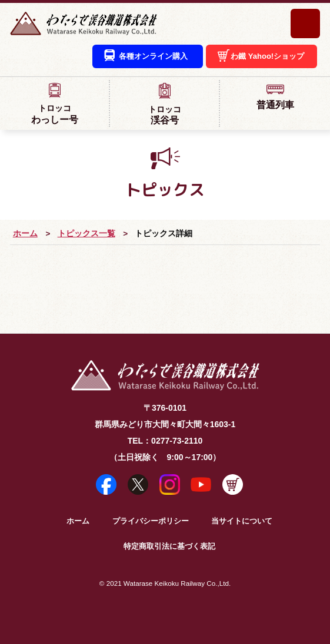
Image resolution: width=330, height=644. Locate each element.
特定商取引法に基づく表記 (169, 546)
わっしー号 (54, 103)
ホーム (25, 234)
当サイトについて (242, 521)
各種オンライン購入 (153, 56)
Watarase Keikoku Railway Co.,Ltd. (177, 583)
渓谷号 (164, 104)
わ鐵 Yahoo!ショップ (267, 56)
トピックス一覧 (86, 234)
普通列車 (275, 96)
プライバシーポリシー (151, 521)
